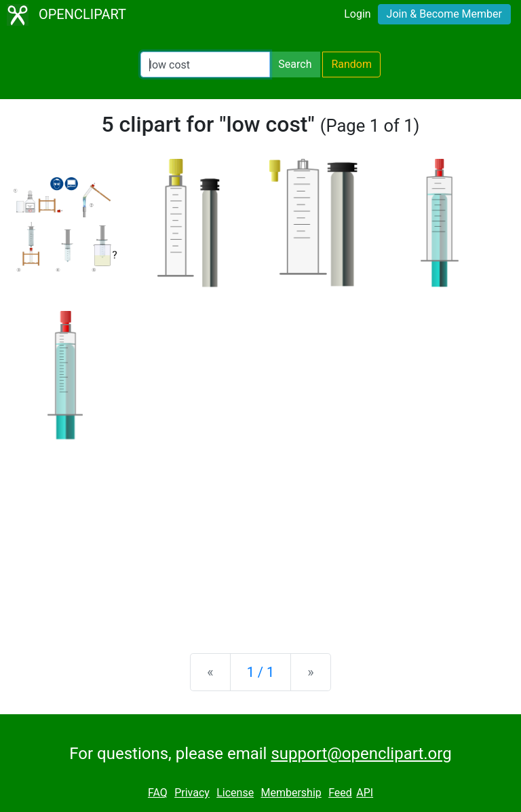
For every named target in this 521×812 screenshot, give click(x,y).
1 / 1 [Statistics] (261, 672)
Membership (291, 793)
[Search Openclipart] (205, 64)
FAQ (158, 793)
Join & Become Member (444, 14)
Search (295, 64)
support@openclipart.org (361, 754)
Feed (340, 793)
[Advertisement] (260, 536)
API (365, 793)
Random (351, 64)
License (235, 793)
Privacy (192, 793)
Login (357, 14)
